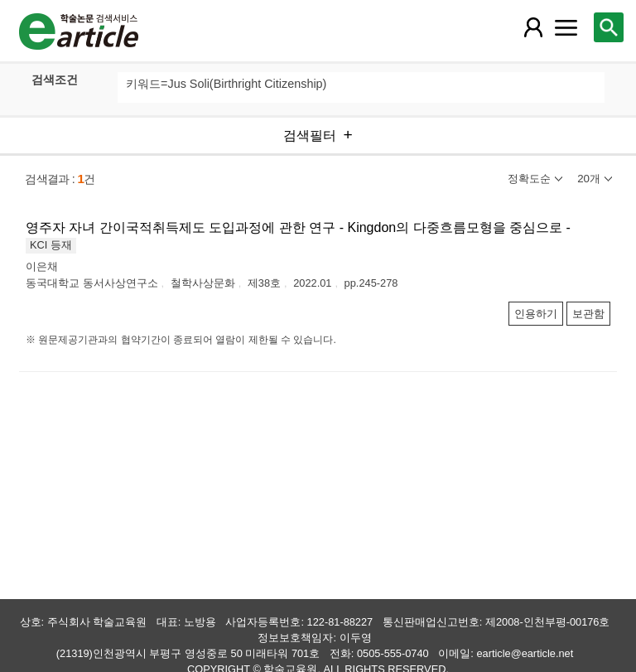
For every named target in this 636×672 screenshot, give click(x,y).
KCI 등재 (51, 245)
